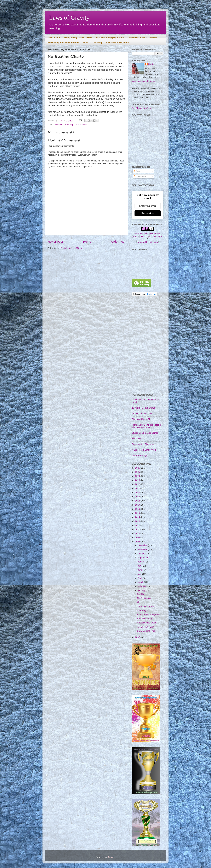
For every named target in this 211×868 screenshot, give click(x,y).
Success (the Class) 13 (143, 444)
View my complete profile (144, 81)
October (142, 554)
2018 (138, 501)
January (142, 590)
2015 (138, 513)
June (140, 570)
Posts (137, 171)
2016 (138, 509)
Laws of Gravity (69, 18)
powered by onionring (148, 242)
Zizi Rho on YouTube (142, 108)
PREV (136, 236)
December (143, 545)
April (140, 578)
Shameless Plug (145, 619)
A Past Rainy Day (145, 627)
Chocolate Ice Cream (147, 623)
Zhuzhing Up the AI (141, 419)
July (140, 566)
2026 (138, 468)
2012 (138, 525)
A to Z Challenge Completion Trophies (106, 42)
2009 (138, 538)
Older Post (118, 242)
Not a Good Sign (140, 455)
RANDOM (145, 236)
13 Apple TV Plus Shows (143, 408)
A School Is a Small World (144, 450)
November (143, 549)
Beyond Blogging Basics (110, 38)
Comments (140, 176)
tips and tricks (80, 125)
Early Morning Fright (147, 631)
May (140, 574)
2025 (138, 472)
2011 (138, 529)
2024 (138, 476)
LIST (154, 236)
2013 (138, 521)
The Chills (137, 439)
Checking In (143, 610)
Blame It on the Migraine (149, 615)
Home (87, 242)
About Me (54, 38)
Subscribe (148, 213)
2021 (138, 488)
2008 (138, 542)
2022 (138, 484)
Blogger (111, 857)
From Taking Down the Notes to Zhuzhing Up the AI (147, 426)
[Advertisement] (148, 345)
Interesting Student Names (63, 42)
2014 (138, 517)
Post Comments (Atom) (72, 248)
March (141, 582)
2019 (138, 497)
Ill (138, 602)
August (141, 562)
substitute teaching (64, 125)
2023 (138, 480)
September (143, 558)
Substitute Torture (145, 606)
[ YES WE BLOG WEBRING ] (148, 233)
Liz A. (151, 64)
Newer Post (55, 242)
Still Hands (142, 594)
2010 (138, 534)
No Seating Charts (146, 598)
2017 (138, 505)
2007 (138, 637)
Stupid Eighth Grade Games (145, 433)
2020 (138, 493)
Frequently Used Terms (78, 38)
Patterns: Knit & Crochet (143, 38)
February (142, 586)
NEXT (161, 236)
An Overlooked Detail (142, 414)
